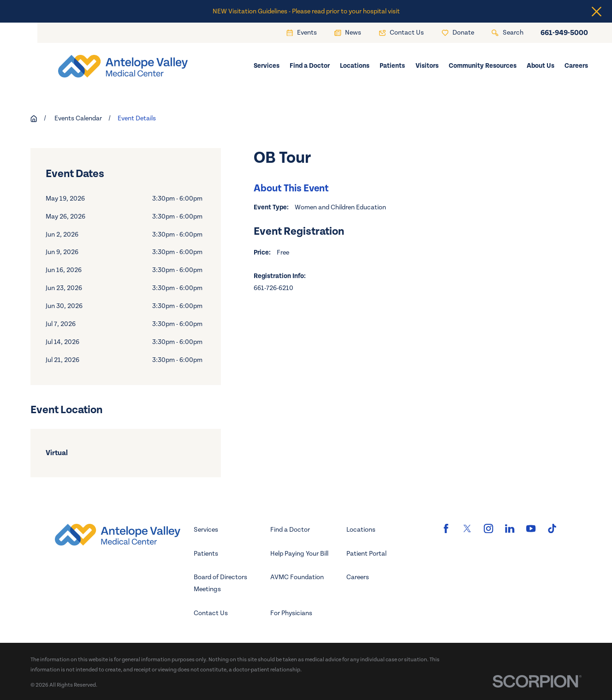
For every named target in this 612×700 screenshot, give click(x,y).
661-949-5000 (564, 33)
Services (206, 530)
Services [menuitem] (267, 66)
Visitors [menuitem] (427, 66)
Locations (361, 530)
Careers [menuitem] (576, 66)
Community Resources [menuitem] (483, 66)
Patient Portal (366, 554)
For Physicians (291, 613)
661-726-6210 (273, 288)
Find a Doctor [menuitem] (310, 66)
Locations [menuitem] (355, 66)
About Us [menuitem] (541, 66)
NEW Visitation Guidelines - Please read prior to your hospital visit (306, 11)
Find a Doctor (290, 530)
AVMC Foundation (297, 577)
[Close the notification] (597, 11)
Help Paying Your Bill (299, 554)
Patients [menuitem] (392, 66)
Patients (206, 554)
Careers (358, 577)
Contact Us (211, 613)
